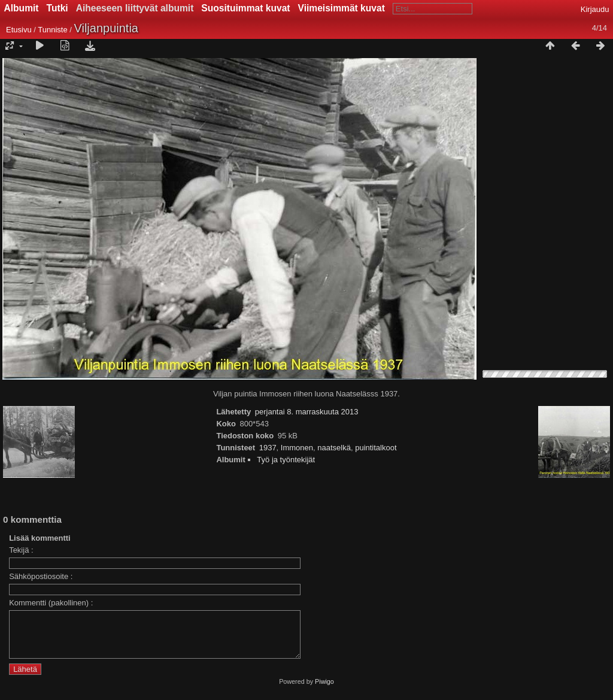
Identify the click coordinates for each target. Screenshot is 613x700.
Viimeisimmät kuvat (342, 8)
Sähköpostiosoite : (41, 576)
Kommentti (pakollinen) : (51, 603)
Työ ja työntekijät (286, 460)
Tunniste (52, 30)
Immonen (297, 448)
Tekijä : (21, 550)
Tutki (57, 8)
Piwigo (324, 690)
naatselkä (334, 448)
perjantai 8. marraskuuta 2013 (307, 412)
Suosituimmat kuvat (245, 8)
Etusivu (19, 30)
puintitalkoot (376, 448)
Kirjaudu (595, 9)
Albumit (22, 8)
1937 (268, 448)
